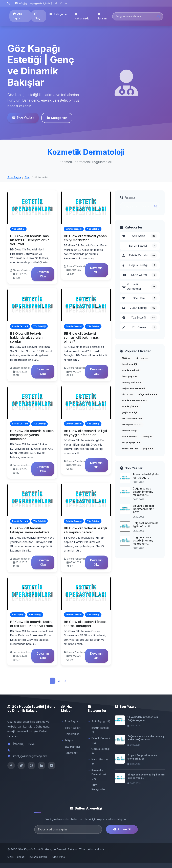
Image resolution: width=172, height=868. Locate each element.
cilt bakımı (127, 394)
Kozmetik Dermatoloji (140, 286)
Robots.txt (71, 753)
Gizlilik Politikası (16, 857)
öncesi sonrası (130, 449)
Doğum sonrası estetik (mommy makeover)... (143, 492)
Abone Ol (122, 829)
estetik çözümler (131, 406)
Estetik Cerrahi (140, 255)
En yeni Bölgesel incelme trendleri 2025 (143, 509)
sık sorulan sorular (132, 418)
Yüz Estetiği (140, 318)
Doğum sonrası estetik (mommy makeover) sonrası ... (146, 738)
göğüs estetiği (129, 412)
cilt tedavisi (142, 358)
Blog (37, 16)
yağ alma (148, 449)
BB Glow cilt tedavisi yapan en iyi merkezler (85, 238)
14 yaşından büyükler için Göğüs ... (146, 476)
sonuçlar (147, 437)
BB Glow (126, 358)
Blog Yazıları (23, 117)
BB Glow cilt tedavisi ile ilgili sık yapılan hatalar (85, 530)
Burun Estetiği (143, 246)
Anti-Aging (140, 236)
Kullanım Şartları (38, 857)
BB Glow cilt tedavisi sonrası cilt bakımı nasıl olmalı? (82, 337)
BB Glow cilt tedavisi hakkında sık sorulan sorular (26, 337)
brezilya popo (129, 376)
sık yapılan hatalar (132, 425)
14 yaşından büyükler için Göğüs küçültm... (143, 719)
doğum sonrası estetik (134, 388)
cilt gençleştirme (131, 443)
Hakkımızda (82, 16)
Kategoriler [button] (59, 14)
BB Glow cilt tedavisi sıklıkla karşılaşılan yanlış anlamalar (32, 435)
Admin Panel (59, 857)
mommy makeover (132, 382)
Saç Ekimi (140, 298)
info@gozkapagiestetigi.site (33, 3)
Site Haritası (72, 747)
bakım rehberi (130, 437)
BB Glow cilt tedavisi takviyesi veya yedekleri (29, 530)
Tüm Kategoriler (98, 787)
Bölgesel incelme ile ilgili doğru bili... (146, 525)
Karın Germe (140, 275)
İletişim (102, 16)
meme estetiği (130, 431)
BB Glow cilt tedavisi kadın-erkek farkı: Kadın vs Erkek (32, 624)
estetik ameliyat (130, 370)
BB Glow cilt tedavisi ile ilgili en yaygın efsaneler (85, 433)
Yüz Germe (140, 327)
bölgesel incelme (148, 394)
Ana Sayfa (17, 16)
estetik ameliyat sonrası (135, 400)
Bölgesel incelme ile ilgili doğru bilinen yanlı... (146, 776)
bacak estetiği (129, 364)
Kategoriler (57, 118)
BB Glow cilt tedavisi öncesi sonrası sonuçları (85, 624)
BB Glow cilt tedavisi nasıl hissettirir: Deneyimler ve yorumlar (30, 240)
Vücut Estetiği (140, 308)
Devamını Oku (43, 274)
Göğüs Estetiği (140, 265)
